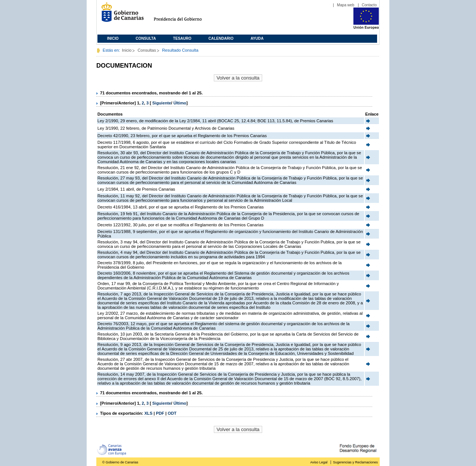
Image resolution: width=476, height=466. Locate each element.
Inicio (113, 38)
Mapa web (346, 5)
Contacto (369, 5)
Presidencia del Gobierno (185, 15)
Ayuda (257, 38)
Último (180, 103)
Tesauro (182, 38)
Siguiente (162, 103)
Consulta (146, 38)
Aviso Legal (319, 462)
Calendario (221, 38)
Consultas (147, 50)
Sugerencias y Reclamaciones (356, 462)
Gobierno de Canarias (120, 15)
